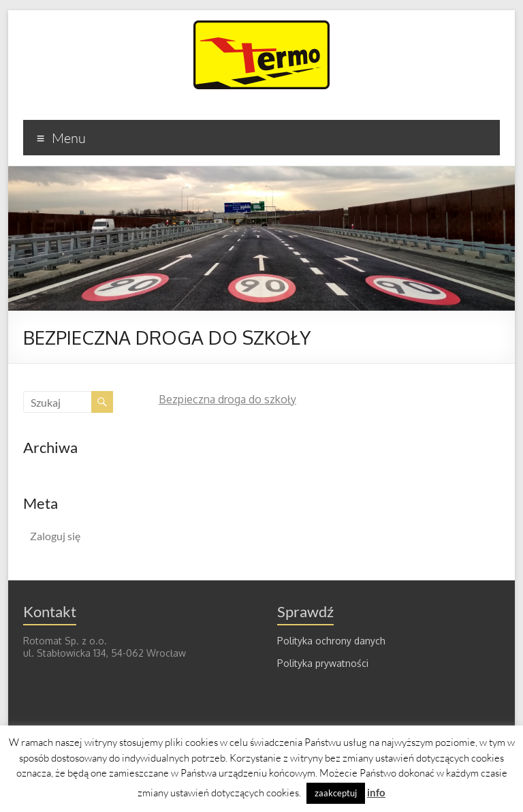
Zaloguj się (55, 536)
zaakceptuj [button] (336, 793)
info (376, 792)
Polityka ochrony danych (331, 641)
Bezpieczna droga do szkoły (227, 399)
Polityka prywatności (323, 663)
